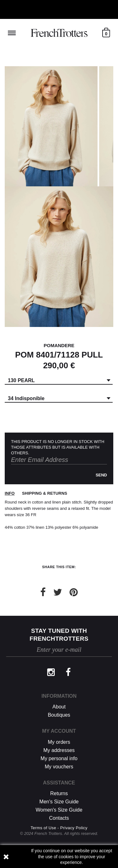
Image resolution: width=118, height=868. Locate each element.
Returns (59, 793)
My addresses (59, 750)
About (59, 707)
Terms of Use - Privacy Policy (59, 828)
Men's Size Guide (59, 802)
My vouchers (59, 767)
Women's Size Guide (59, 810)
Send (101, 475)
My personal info (59, 758)
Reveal (12, 33)
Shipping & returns (45, 493)
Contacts (59, 818)
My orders (59, 742)
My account (59, 731)
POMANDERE (59, 345)
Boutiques (59, 715)
